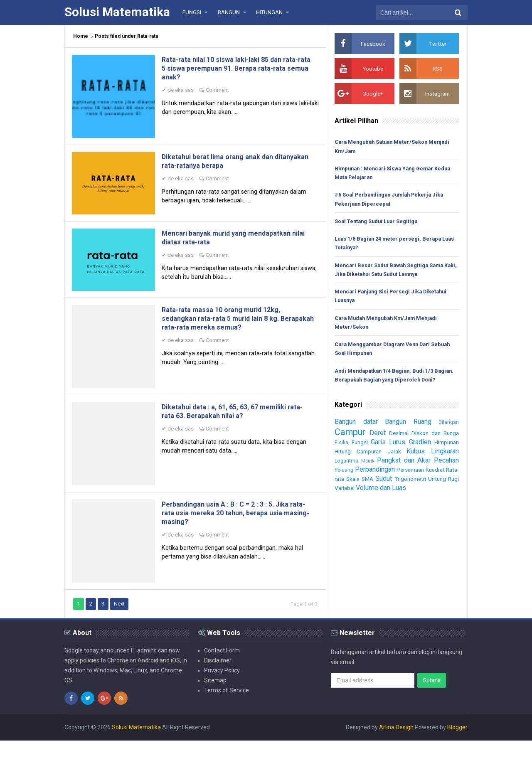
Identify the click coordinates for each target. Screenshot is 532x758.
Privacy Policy (222, 688)
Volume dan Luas (417, 501)
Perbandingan (378, 482)
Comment (220, 91)
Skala (372, 492)
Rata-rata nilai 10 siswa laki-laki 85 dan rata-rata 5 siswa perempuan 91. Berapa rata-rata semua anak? (233, 69)
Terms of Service (227, 708)
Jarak (394, 465)
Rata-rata (347, 492)
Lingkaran (444, 464)
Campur (351, 445)
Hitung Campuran (359, 465)
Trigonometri (442, 492)
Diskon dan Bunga (435, 446)
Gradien (418, 455)
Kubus (415, 464)
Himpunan (445, 455)
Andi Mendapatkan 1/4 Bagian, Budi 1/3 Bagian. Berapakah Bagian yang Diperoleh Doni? (391, 384)
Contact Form (222, 668)
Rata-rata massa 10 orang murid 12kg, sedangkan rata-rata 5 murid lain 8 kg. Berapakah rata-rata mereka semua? (230, 328)
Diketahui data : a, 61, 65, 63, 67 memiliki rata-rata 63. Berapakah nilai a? (234, 424)
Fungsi (358, 455)
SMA (390, 492)
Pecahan (446, 473)
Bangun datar (357, 435)
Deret (379, 446)
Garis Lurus (386, 455)
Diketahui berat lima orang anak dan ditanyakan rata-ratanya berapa (227, 165)
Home (81, 36)
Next (121, 621)
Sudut (411, 492)
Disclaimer (218, 678)
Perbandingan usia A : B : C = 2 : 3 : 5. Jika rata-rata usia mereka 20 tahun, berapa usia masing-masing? (235, 528)
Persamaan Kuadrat (431, 483)
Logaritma (347, 474)
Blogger (457, 745)
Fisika (341, 456)
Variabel (379, 501)
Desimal (400, 446)
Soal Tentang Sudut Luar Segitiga (378, 223)
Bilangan (449, 435)
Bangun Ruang (409, 435)
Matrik (367, 474)
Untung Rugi (351, 501)
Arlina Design (396, 745)
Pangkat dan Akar (403, 473)
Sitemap (215, 698)
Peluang (344, 483)
